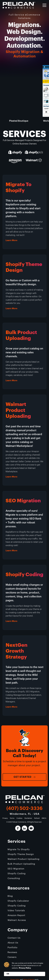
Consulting (14, 878)
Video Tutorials (16, 911)
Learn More (11, 240)
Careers (12, 957)
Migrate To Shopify (19, 849)
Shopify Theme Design (21, 854)
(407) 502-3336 (24, 808)
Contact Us (14, 938)
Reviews (12, 952)
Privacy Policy (25, 968)
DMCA (44, 818)
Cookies (19, 818)
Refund (37, 818)
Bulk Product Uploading (21, 864)
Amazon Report (16, 915)
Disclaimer (28, 818)
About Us (13, 943)
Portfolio (12, 948)
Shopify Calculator (18, 901)
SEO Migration (16, 869)
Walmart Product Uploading (24, 859)
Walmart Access (17, 920)
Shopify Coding (17, 874)
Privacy (5, 818)
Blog (10, 896)
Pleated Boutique (19, 121)
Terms (12, 818)
